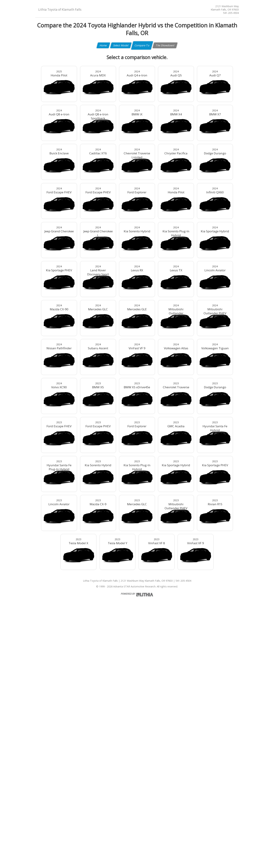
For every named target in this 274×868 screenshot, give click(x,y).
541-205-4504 (231, 13)
